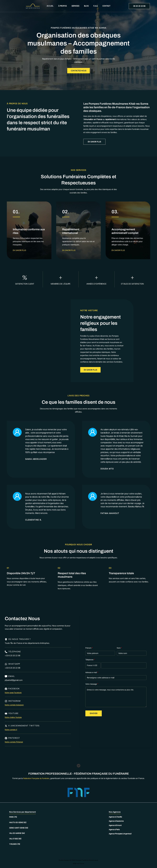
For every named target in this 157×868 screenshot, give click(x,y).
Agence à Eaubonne (116, 821)
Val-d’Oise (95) (15, 839)
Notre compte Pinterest (14, 743)
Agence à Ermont (115, 825)
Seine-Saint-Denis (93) (19, 828)
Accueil (53, 6)
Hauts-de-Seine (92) (18, 822)
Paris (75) (13, 817)
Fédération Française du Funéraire (36, 778)
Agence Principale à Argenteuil (120, 834)
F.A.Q (94, 6)
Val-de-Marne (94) (17, 833)
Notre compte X (11, 730)
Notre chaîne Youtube (14, 718)
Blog (86, 6)
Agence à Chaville (115, 817)
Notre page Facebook (14, 693)
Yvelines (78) (15, 844)
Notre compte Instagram (15, 706)
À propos (64, 6)
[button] (139, 6)
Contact (103, 6)
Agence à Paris (114, 829)
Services (76, 6)
